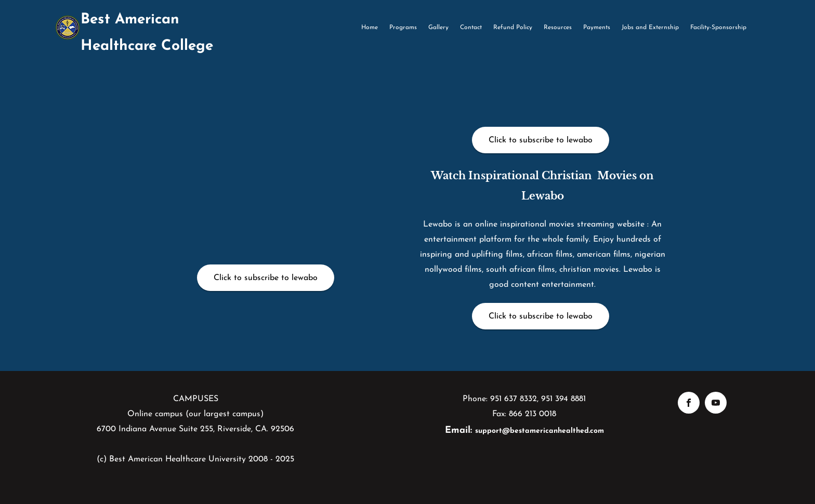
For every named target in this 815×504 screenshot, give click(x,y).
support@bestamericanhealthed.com (540, 431)
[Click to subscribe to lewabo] (266, 278)
